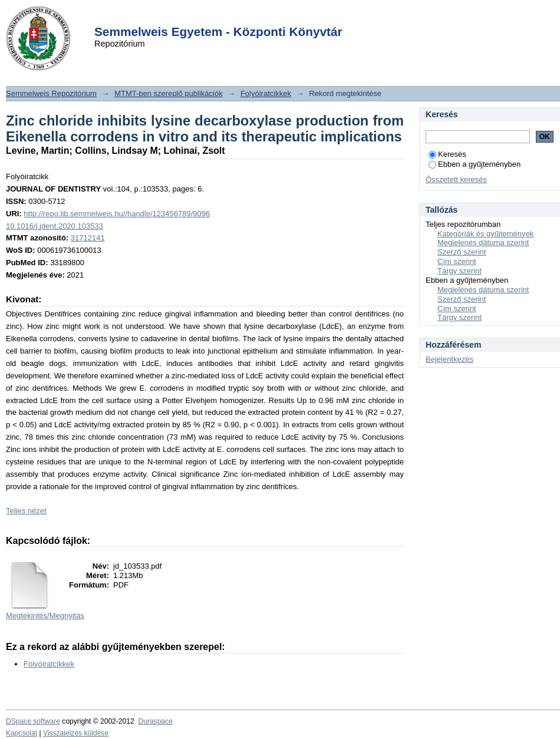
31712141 (88, 238)
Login (259, 17)
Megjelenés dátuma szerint (483, 243)
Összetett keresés (456, 179)
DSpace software (33, 721)
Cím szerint (457, 261)
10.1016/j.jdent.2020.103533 (55, 226)
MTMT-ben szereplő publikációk (169, 93)
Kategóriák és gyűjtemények (485, 234)
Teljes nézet (26, 511)
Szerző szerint (462, 252)
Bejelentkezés (449, 359)
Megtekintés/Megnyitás (45, 616)
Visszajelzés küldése (76, 733)
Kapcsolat (22, 733)
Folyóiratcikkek (266, 93)
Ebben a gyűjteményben (475, 164)
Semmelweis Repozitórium (51, 93)
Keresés (447, 154)
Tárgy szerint (459, 271)
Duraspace (155, 721)
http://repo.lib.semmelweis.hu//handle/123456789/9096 (117, 214)
